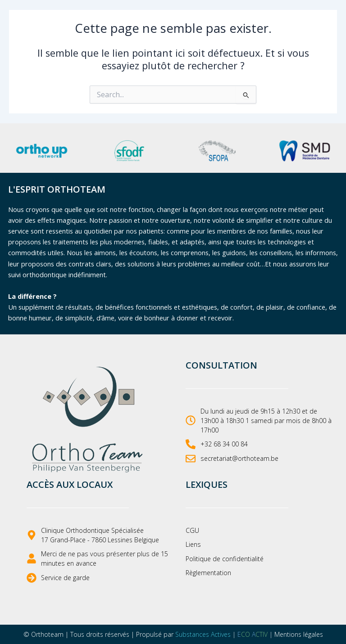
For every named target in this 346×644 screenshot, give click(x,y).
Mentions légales (299, 634)
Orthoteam (47, 634)
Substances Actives (203, 634)
